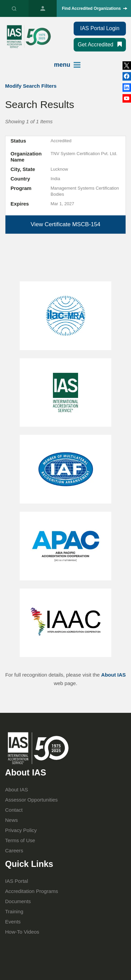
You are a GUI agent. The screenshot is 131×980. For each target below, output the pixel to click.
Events (13, 922)
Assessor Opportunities (31, 800)
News (12, 820)
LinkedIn (127, 76)
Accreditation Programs (32, 891)
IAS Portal (43, 8)
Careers (14, 850)
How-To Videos (22, 932)
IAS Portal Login (100, 28)
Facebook (127, 88)
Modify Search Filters (31, 86)
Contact (14, 810)
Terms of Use (20, 840)
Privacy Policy (21, 830)
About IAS (114, 675)
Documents (18, 901)
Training (14, 911)
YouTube (127, 98)
